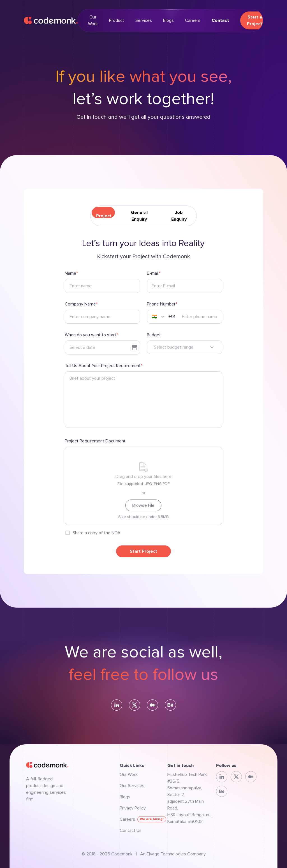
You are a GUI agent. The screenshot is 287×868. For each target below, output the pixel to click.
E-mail (153, 273)
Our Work (93, 20)
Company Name (80, 304)
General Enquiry (139, 216)
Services (144, 20)
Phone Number (161, 304)
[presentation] (143, 486)
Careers (193, 20)
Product (117, 20)
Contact (220, 20)
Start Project (143, 551)
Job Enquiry (179, 216)
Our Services (132, 786)
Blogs (168, 20)
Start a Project (255, 20)
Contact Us (131, 830)
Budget (154, 335)
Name (70, 273)
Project (104, 216)
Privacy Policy (133, 808)
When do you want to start (91, 335)
